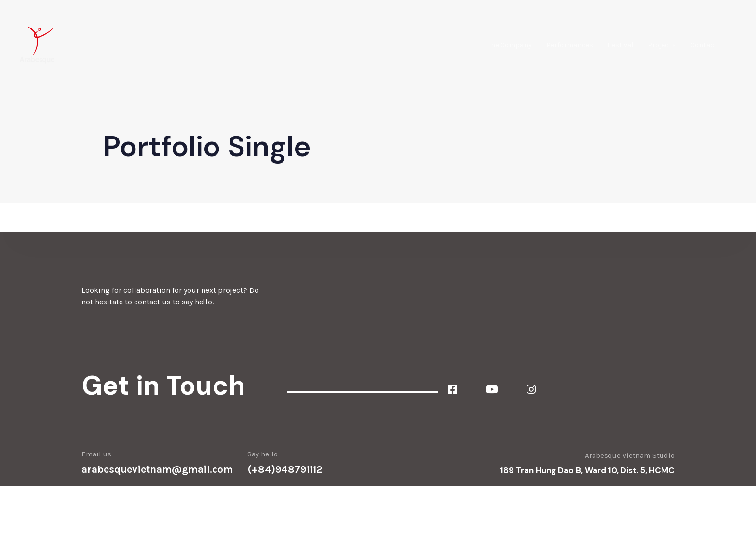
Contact (704, 45)
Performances (570, 45)
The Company (510, 45)
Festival (620, 45)
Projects (662, 45)
